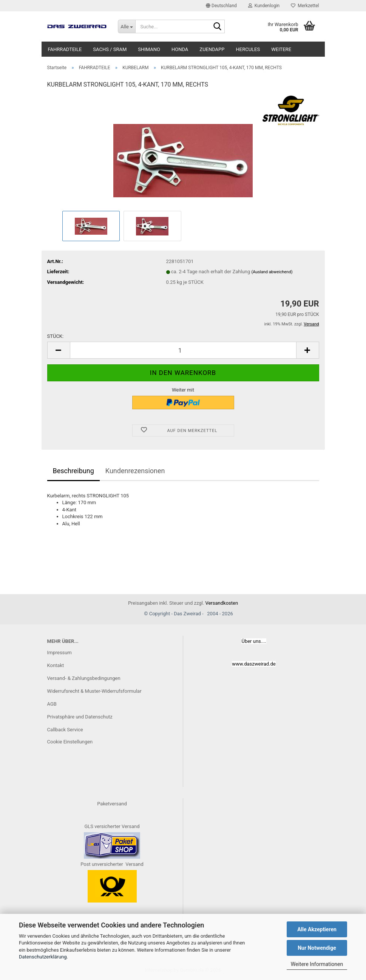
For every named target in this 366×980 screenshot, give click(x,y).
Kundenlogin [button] (264, 6)
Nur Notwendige (317, 948)
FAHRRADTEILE (65, 49)
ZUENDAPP (212, 49)
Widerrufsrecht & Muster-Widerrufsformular (94, 691)
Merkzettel (305, 6)
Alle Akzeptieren (317, 929)
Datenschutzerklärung (43, 957)
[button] (221, 6)
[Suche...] (127, 26)
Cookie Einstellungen (70, 742)
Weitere (281, 49)
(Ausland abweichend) (272, 272)
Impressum (59, 653)
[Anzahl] (183, 350)
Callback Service (65, 730)
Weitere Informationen (317, 964)
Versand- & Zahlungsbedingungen (84, 678)
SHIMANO (149, 49)
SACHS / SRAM (110, 49)
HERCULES (248, 49)
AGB (52, 704)
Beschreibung (73, 471)
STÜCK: (56, 336)
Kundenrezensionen (135, 471)
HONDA (180, 49)
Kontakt (56, 665)
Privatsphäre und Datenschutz (80, 717)
